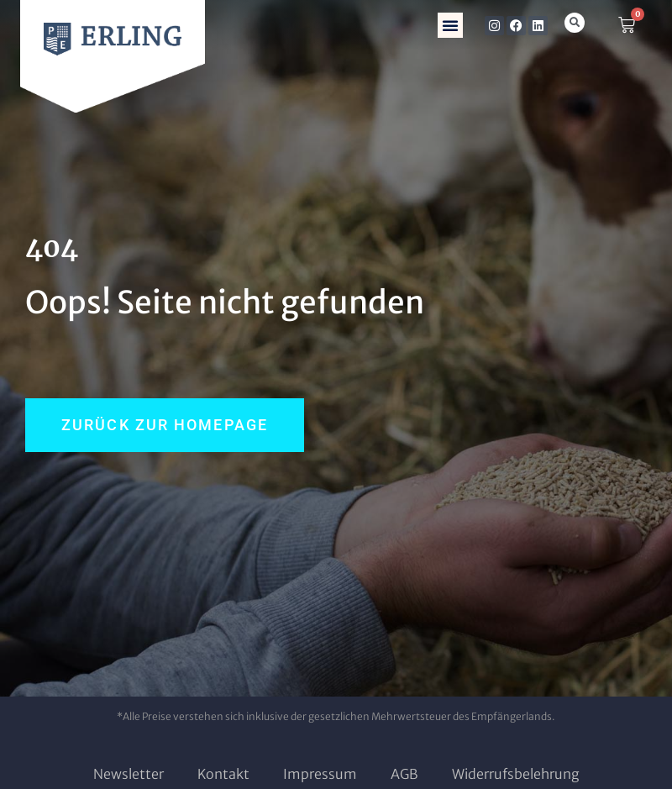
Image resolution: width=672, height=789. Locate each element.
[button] (450, 25)
